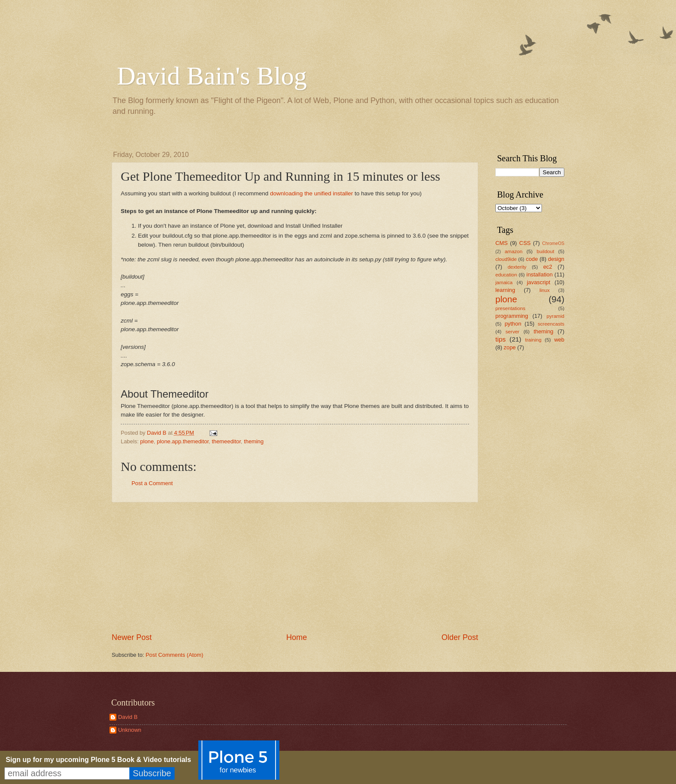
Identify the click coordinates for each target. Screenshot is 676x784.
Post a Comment (152, 483)
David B (128, 717)
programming (512, 316)
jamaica (504, 282)
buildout (546, 251)
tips (501, 339)
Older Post (460, 637)
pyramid (556, 316)
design (556, 259)
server (513, 332)
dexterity (517, 267)
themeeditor (226, 441)
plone (147, 441)
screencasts (551, 324)
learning (505, 290)
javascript (538, 282)
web (559, 340)
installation (540, 274)
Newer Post (132, 637)
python (513, 324)
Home (297, 637)
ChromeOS (554, 243)
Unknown (130, 730)
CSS (525, 243)
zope (510, 347)
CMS (502, 243)
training (533, 340)
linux (545, 290)
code (532, 259)
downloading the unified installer (311, 193)
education (506, 275)
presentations (510, 308)
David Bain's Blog (212, 76)
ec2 (548, 267)
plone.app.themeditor (183, 441)
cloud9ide (506, 259)
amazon (514, 251)
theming (254, 441)
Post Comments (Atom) (175, 655)
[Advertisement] (295, 568)
